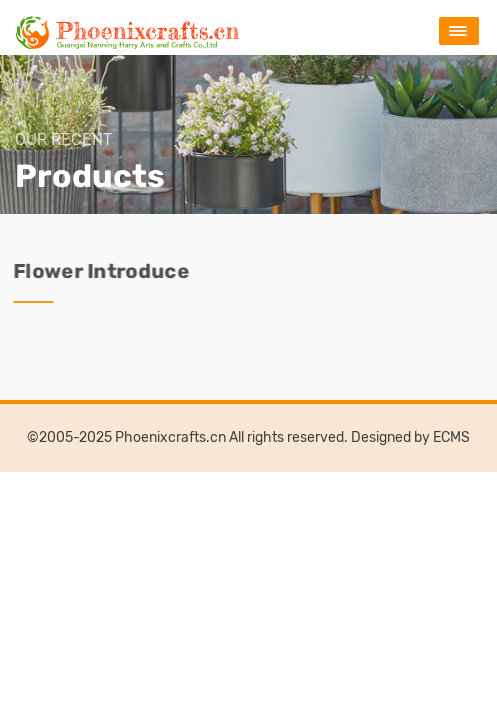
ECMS (451, 437)
